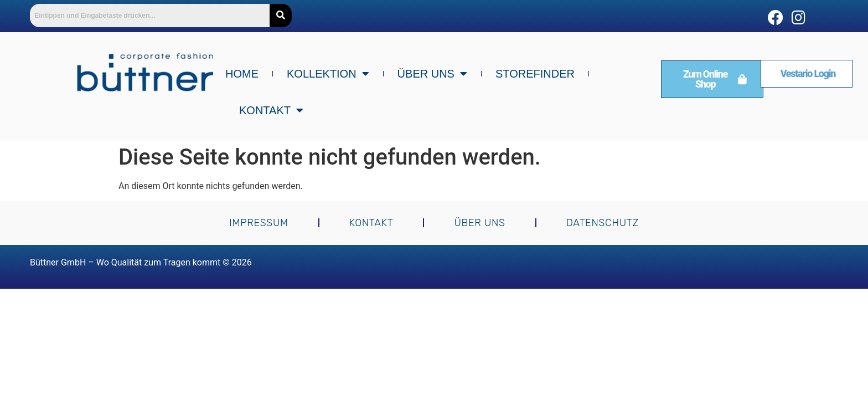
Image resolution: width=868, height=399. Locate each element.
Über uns (432, 74)
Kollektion (328, 74)
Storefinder (535, 74)
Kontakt (271, 110)
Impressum (259, 223)
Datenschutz (603, 223)
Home (242, 74)
